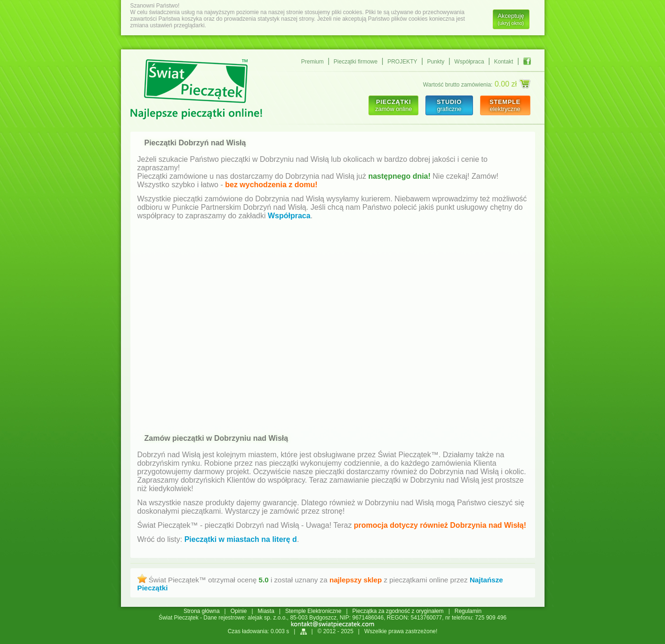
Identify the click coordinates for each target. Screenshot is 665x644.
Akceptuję (511, 19)
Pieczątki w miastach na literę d (241, 539)
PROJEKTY (402, 62)
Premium (312, 62)
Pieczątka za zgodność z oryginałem (398, 611)
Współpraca (469, 62)
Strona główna (202, 611)
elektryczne (505, 105)
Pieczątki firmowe (356, 62)
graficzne (449, 105)
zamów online (393, 105)
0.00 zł (513, 84)
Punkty (436, 62)
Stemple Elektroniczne (313, 611)
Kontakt (504, 62)
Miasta (266, 611)
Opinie (239, 611)
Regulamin (468, 611)
